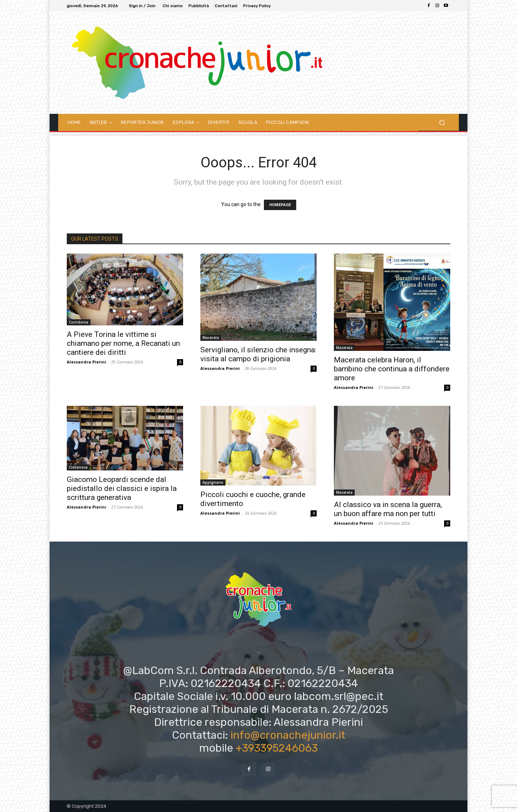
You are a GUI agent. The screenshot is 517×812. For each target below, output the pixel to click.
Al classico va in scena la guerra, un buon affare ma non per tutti (388, 509)
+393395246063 (277, 748)
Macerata (211, 338)
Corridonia (79, 322)
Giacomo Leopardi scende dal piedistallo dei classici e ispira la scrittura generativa (122, 488)
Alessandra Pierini (87, 362)
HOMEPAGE (280, 205)
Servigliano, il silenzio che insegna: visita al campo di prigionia (258, 354)
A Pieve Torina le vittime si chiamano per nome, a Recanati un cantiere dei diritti (123, 343)
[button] (442, 122)
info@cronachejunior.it (288, 735)
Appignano (213, 482)
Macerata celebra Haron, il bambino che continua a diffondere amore (392, 369)
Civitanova (78, 467)
